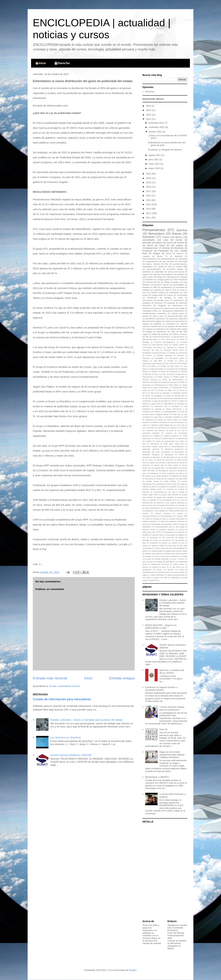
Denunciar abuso (153, 99)
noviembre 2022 (157, 127)
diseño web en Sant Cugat (166, 465)
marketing (183, 259)
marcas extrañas (163, 514)
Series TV (162, 256)
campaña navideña (173, 417)
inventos (146, 308)
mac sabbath (160, 511)
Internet (180, 253)
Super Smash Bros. (161, 388)
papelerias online (171, 524)
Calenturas (171, 277)
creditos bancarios (171, 436)
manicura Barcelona (177, 511)
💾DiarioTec (62, 63)
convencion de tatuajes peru (156, 300)
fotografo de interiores (153, 303)
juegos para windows (165, 497)
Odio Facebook (180, 279)
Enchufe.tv (173, 930)
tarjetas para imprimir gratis (176, 551)
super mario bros (162, 548)
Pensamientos (154, 230)
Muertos (184, 372)
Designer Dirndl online (174, 350)
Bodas (160, 277)
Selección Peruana (169, 382)
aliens (182, 401)
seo (183, 543)
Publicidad (164, 251)
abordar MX (180, 396)
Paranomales (148, 377)
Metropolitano (156, 234)
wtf (147, 337)
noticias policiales (150, 521)
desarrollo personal (151, 449)
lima (144, 505)
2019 (149, 182)
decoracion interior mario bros (155, 447)
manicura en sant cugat (174, 308)
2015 (149, 200)
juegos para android (170, 495)
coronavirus (179, 300)
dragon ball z (160, 468)
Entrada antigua (122, 678)
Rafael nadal (179, 377)
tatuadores (162, 331)
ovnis (145, 524)
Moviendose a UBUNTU (157, 777)
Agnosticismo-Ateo (150, 339)
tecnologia (183, 261)
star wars (172, 546)
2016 (149, 196)
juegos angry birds (150, 495)
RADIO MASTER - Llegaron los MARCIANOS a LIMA (161, 627)
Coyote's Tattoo (178, 345)
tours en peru (148, 562)
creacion (169, 433)
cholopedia (174, 292)
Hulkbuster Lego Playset (152, 364)
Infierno (153, 366)
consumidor (182, 295)
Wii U (145, 393)
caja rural (157, 417)
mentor (180, 514)
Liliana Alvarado (157, 369)
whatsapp (175, 578)
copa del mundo (173, 240)
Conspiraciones (150, 248)
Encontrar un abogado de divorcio (165, 150)
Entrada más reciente (50, 678)
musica (181, 272)
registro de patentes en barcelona (159, 324)
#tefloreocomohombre (161, 337)
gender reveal (152, 481)
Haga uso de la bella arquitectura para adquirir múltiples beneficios (172, 755)
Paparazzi (180, 374)
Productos (148, 251)
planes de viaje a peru (153, 316)
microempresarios (150, 516)
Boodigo (146, 342)
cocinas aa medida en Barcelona (177, 942)
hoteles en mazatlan (168, 487)
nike (164, 519)
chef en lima (171, 290)
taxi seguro (177, 245)
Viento (182, 390)
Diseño (173, 353)
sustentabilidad (178, 548)
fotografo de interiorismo (170, 305)
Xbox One (155, 393)
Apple (182, 339)
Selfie (182, 382)
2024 (149, 110)
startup (149, 331)
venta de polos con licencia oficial (171, 572)
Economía (183, 353)
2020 (149, 178)
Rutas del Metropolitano (173, 380)
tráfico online (179, 564)
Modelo (155, 372)
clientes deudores (178, 422)
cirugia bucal (157, 295)
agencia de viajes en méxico (165, 401)
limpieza (172, 505)
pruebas (146, 535)
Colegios (183, 277)
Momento (179, 248)
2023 (149, 115)
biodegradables (170, 412)
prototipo (181, 532)
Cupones (170, 348)
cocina (170, 295)
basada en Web (150, 287)
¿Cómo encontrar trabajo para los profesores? (172, 708)
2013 (149, 209)
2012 (149, 213)
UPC (153, 390)
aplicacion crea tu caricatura (167, 406)
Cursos (169, 243)
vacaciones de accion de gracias (158, 570)
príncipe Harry (158, 535)
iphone (157, 308)
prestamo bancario (167, 530)
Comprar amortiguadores (165, 342)
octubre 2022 (156, 132)
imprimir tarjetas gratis (152, 489)
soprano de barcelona (177, 326)
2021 (149, 174)
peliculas (147, 243)
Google (170, 361)
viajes (145, 575)
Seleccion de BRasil (150, 382)
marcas (145, 514)
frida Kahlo (183, 479)
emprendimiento (154, 269)
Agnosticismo (179, 337)
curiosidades (149, 240)
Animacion (149, 237)
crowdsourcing (182, 438)
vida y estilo (148, 277)
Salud (162, 245)
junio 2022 (154, 159)
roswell (174, 543)
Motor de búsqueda (169, 372)
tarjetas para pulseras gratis (176, 554)
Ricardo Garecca (150, 380)
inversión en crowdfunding (153, 492)
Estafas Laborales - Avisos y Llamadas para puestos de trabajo (87, 720)
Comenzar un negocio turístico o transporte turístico (161, 689)
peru (183, 524)
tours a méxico (178, 559)
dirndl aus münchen (165, 460)
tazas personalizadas (170, 556)
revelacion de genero (159, 543)
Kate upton (175, 366)
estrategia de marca (166, 471)
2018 (149, 187)
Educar (149, 356)
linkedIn (181, 505)
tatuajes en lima (152, 556)
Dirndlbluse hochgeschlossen (154, 353)
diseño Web (182, 266)
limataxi (162, 505)
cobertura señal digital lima (162, 425)
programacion (152, 261)
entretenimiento (168, 259)
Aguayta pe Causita (177, 925)
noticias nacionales (177, 519)
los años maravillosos (151, 508)
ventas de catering (160, 334)
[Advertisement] (164, 872)
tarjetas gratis (157, 551)
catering (157, 290)
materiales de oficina (164, 272)
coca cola (181, 425)
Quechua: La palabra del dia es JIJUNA (172, 672)
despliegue (169, 455)
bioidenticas (167, 287)
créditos (148, 441)
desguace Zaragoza (151, 455)
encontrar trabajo (175, 269)
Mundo (148, 374)
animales (181, 404)
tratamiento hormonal (160, 564)
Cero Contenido (175, 928)
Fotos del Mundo (176, 933)
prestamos (169, 274)
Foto (166, 264)
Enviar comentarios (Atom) (65, 686)
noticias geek (177, 313)
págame (181, 535)
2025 (149, 106)
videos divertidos (157, 575)
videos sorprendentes (176, 575)
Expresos (146, 358)
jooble (182, 492)
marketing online (150, 311)
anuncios (146, 406)
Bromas (166, 248)
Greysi (181, 361)
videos (158, 243)
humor (182, 487)
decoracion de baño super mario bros (167, 444)
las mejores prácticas (176, 503)
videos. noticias (153, 264)
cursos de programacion (165, 441)
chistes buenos (158, 292)
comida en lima (165, 266)
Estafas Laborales (165, 356)
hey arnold (172, 484)
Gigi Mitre (158, 361)
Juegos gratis (163, 279)
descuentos (179, 452)
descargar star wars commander (156, 452)
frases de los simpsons (166, 479)
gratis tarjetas (170, 481)
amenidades (179, 285)
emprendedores (150, 259)
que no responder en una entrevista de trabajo (163, 538)
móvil (147, 519)
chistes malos (172, 420)
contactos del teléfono (155, 431)
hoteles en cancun (150, 487)
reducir (156, 540)
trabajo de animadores (166, 562)
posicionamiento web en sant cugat (170, 527)
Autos (169, 253)
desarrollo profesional (174, 449)
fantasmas (154, 473)
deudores (157, 457)
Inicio (88, 678)
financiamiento (163, 476)
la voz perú (180, 500)
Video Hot (172, 390)
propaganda (169, 532)
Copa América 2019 (160, 345)
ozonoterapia (155, 524)
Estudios (150, 279)
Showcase (147, 385)
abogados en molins (162, 396)
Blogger (133, 970)
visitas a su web (160, 578)
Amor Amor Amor (168, 339)
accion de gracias (150, 398)
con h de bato (148, 428)
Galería (145, 361)
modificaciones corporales (154, 313)
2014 (149, 204)
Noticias (177, 234)
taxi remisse (168, 261)
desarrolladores (178, 447)
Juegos (157, 253)
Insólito (163, 366)
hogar (182, 484)
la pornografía (166, 500)
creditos (156, 436)
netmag (156, 519)
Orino (157, 374)
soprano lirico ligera (178, 329)
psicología (171, 535)
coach (145, 425)
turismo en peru (159, 567)
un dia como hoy (177, 567)
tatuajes (181, 274)
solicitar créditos (158, 546)
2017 (149, 191)
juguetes (153, 500)
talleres (145, 551)
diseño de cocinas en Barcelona (163, 463)
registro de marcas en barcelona (170, 321)
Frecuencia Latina (176, 358)
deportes (179, 256)
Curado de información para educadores (62, 699)
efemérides (173, 468)
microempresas (167, 516)
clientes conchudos (160, 422)
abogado (166, 393)
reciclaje (146, 540)
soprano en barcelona (156, 329)
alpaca (145, 404)
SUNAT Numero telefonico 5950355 (71, 755)
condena (173, 428)
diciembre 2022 (157, 123)
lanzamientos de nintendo (153, 503)
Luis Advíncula (172, 369)
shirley (145, 546)
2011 (149, 218)
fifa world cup (148, 476)
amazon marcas (162, 285)
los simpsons (169, 508)
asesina (158, 409)
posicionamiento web (178, 316)
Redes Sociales (172, 282)
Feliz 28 (163, 729)
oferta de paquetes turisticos (173, 521)
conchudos (162, 428)
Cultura (166, 237)
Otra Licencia (168, 374)
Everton (181, 356)
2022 (149, 119)
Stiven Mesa (174, 385)
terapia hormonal (162, 559)
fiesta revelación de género (173, 473)
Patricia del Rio (153, 282)
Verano (161, 390)
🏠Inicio (41, 63)
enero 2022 (155, 168)
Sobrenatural (160, 385)
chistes (160, 420)
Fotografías (159, 358)
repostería (167, 540)
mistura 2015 (182, 516)
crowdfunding (167, 438)
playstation (147, 527)
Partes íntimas (163, 377)
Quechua (150, 92)
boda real (177, 414)
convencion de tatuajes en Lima (165, 298)
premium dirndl (149, 530)
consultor (184, 428)
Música (179, 237)
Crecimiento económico (152, 348)
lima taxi (152, 505)
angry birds (156, 404)
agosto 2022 (155, 155)
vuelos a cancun (180, 334)
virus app (146, 578)
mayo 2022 (155, 164)
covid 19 (173, 431)
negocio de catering (151, 274)
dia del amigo (169, 457)
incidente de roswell (175, 489)
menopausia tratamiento (173, 311)
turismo (145, 567)
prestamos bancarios (155, 319)
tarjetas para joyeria (153, 554)
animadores (169, 404)
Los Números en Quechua (66, 737)
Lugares (146, 256)
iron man (172, 492)
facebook (146, 272)
